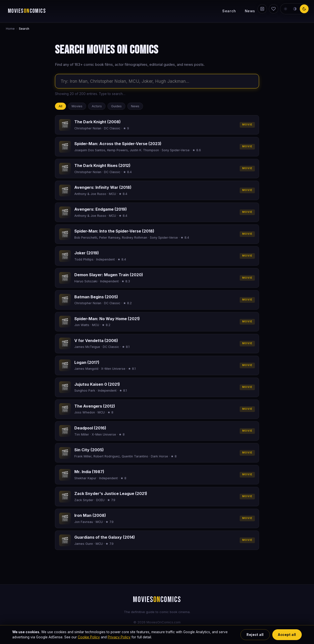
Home (10, 29)
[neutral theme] (295, 9)
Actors (97, 106)
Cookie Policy (89, 637)
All (60, 106)
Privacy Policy (119, 637)
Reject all (255, 635)
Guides (116, 106)
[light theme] (286, 9)
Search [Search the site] (229, 11)
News (250, 11)
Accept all (287, 635)
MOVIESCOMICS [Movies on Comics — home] (27, 11)
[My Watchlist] (274, 9)
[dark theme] (304, 9)
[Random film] (262, 9)
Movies (77, 106)
